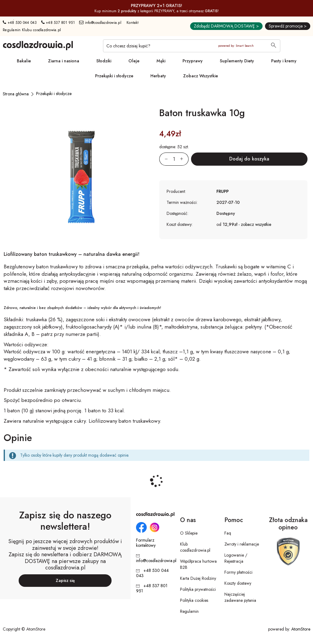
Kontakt (133, 23)
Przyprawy (193, 61)
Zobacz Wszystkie (201, 76)
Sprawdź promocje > (288, 26)
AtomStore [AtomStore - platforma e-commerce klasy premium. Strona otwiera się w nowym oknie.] (301, 629)
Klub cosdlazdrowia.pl (195, 547)
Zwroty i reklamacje (242, 544)
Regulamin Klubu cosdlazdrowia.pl (32, 30)
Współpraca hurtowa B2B (198, 564)
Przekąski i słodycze (114, 76)
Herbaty (158, 76)
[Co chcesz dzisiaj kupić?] (192, 46)
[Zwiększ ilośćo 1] (184, 159)
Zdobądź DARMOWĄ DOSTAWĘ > (226, 26)
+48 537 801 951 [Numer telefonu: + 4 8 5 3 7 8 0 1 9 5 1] (58, 23)
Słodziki (104, 61)
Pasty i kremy (284, 61)
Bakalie (24, 61)
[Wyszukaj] (274, 46)
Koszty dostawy (238, 583)
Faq (228, 533)
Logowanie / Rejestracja (236, 558)
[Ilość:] (174, 159)
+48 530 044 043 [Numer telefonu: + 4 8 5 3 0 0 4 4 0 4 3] (20, 23)
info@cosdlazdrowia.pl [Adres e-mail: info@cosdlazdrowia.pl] (100, 23)
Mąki (161, 61)
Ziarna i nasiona (64, 61)
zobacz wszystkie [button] (256, 224)
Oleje (134, 61)
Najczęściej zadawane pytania (240, 597)
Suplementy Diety (237, 61)
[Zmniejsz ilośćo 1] (164, 159)
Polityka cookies (194, 600)
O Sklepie (189, 533)
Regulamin (189, 611)
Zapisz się (65, 580)
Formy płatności (238, 572)
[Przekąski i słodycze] (54, 94)
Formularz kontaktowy (146, 543)
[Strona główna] (16, 94)
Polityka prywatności (198, 589)
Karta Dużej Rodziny (198, 578)
